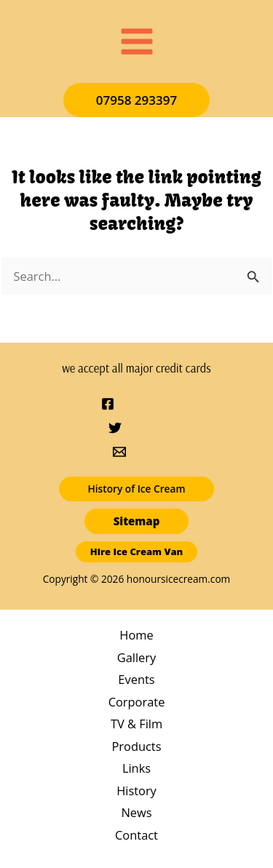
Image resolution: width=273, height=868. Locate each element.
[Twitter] (136, 428)
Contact (136, 835)
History (136, 791)
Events (136, 679)
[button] (136, 100)
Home (136, 635)
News (136, 812)
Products (136, 746)
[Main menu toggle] (136, 42)
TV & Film (136, 724)
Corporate (137, 702)
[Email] (136, 452)
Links (136, 768)
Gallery (136, 657)
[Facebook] (136, 404)
